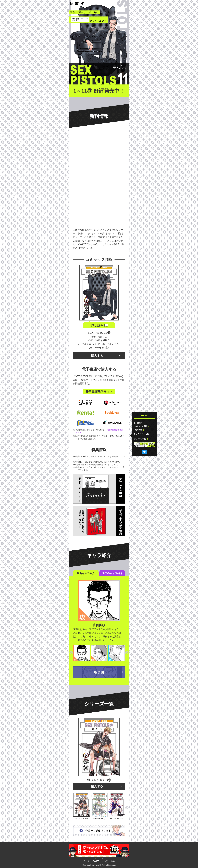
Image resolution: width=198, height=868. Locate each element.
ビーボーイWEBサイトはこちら (99, 861)
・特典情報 (138, 430)
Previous (71, 653)
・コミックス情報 (140, 426)
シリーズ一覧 (140, 439)
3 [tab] (103, 858)
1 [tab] (95, 858)
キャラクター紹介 (142, 434)
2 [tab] (99, 858)
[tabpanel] (99, 851)
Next (127, 653)
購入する (97, 356)
